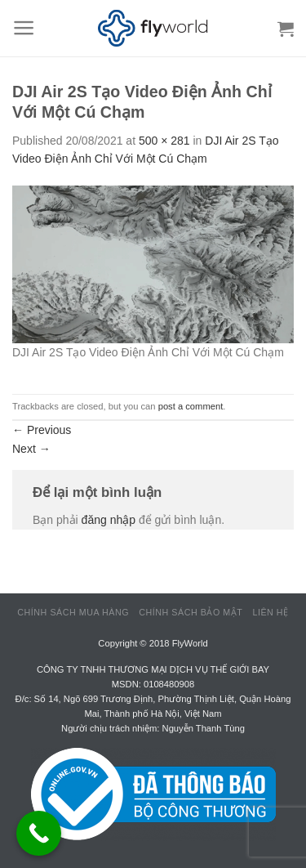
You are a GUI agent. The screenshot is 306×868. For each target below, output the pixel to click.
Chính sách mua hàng (73, 612)
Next (31, 449)
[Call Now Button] (39, 833)
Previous (42, 430)
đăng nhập (109, 520)
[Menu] (24, 28)
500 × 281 (164, 141)
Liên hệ (270, 612)
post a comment (191, 406)
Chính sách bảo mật (191, 612)
